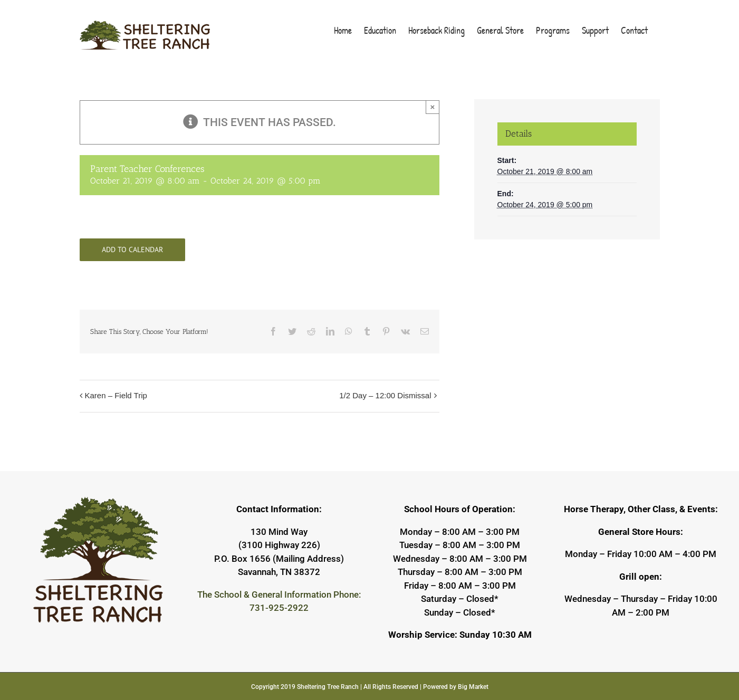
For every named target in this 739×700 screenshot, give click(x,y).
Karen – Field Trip (116, 395)
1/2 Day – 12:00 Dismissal (385, 395)
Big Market (473, 687)
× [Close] (433, 107)
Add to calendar (132, 250)
